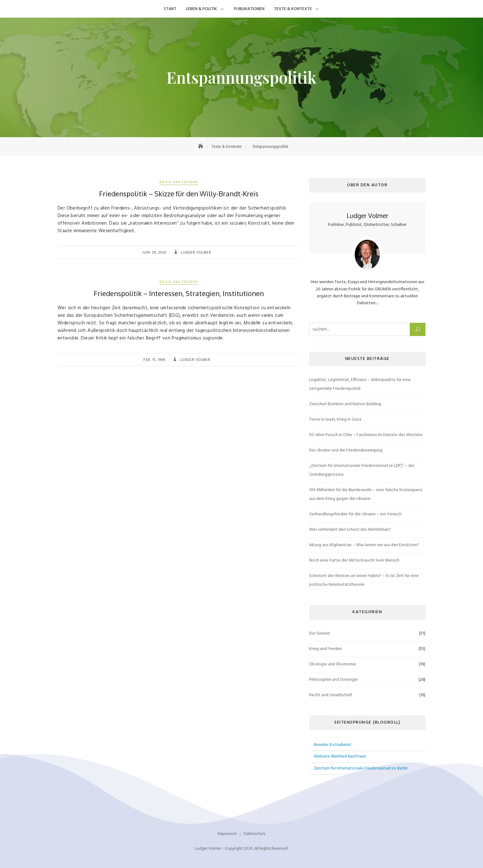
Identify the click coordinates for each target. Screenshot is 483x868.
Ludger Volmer (195, 253)
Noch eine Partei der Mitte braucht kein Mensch (354, 560)
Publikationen (249, 9)
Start (170, 9)
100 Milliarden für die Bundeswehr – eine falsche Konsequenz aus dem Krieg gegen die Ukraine (366, 494)
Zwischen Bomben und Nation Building (345, 404)
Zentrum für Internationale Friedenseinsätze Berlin (361, 768)
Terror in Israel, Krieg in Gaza (335, 420)
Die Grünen (319, 633)
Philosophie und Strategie (333, 680)
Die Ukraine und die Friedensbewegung (346, 450)
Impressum (227, 834)
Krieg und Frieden (179, 182)
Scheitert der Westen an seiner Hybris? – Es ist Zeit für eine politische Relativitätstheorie (364, 580)
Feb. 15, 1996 (154, 360)
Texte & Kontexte (293, 9)
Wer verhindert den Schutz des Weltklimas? (350, 530)
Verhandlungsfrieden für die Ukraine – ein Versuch (355, 514)
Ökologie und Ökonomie (333, 664)
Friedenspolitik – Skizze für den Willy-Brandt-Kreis (179, 193)
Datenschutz (254, 834)
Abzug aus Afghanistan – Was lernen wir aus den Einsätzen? (364, 545)
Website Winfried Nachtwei (340, 756)
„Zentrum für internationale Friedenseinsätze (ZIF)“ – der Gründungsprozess (362, 470)
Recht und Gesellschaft (331, 695)
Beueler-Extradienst (333, 745)
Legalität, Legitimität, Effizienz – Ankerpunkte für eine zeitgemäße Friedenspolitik (360, 384)
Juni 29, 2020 (154, 253)
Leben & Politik (201, 9)
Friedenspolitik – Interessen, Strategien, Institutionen (179, 293)
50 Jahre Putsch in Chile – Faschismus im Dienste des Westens (366, 435)
